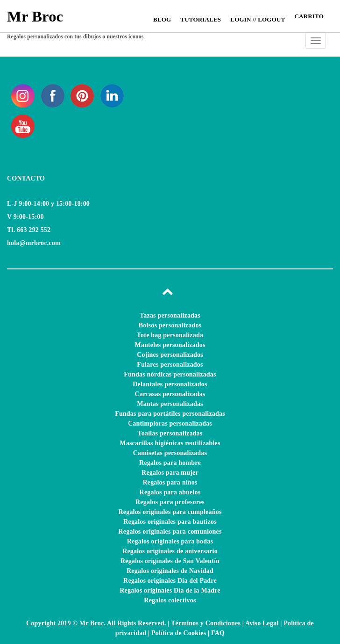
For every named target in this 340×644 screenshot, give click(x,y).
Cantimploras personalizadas (170, 423)
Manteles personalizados (170, 345)
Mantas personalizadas (170, 404)
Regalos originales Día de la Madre (170, 590)
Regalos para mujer (170, 473)
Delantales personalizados (170, 384)
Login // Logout (258, 19)
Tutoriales (201, 19)
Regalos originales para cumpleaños (170, 512)
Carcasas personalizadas (170, 394)
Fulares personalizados (170, 365)
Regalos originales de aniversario (170, 551)
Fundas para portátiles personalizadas (170, 414)
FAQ (218, 633)
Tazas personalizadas (170, 315)
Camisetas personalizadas (170, 453)
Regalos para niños (170, 482)
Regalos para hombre (170, 463)
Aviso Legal (262, 623)
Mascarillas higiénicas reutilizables (170, 443)
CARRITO (309, 16)
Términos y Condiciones (206, 623)
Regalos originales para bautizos (170, 522)
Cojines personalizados (170, 355)
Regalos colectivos (170, 600)
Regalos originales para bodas (170, 541)
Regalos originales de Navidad (170, 571)
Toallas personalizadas (170, 433)
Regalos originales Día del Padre (170, 581)
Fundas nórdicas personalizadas (170, 374)
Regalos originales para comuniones (170, 532)
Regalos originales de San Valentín (170, 561)
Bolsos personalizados (170, 325)
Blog (162, 19)
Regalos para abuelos (170, 492)
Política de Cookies (179, 633)
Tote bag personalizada (170, 335)
